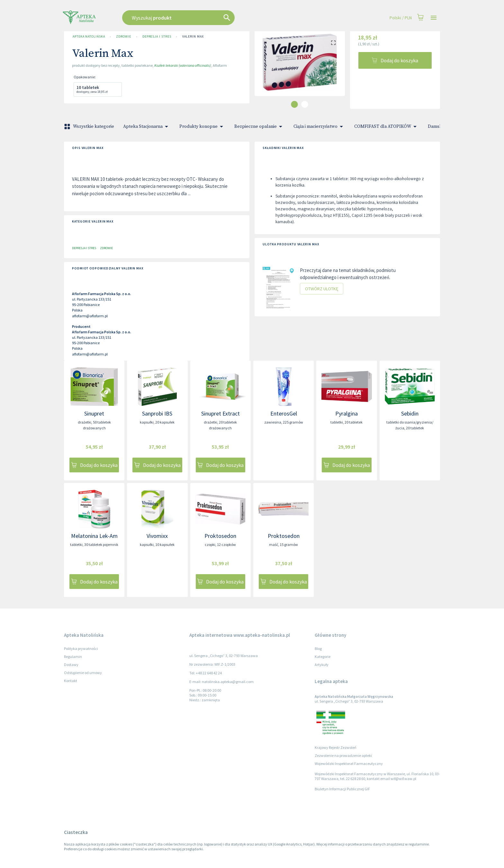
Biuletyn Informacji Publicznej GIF (342, 789)
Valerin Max (193, 37)
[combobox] (211, 18)
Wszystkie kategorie (90, 127)
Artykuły (322, 665)
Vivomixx (157, 536)
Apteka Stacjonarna (147, 127)
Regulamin (73, 657)
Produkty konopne (202, 127)
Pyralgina (346, 413)
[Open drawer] (434, 18)
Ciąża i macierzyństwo (319, 127)
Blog (318, 649)
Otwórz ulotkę (322, 289)
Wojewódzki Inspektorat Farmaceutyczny (349, 763)
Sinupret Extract (221, 413)
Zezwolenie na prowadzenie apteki (343, 755)
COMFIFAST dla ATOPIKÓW (387, 127)
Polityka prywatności (81, 649)
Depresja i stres (157, 37)
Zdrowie (123, 37)
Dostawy (71, 665)
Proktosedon (220, 536)
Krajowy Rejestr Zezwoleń (336, 747)
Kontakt (71, 681)
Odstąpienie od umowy (83, 673)
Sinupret (94, 413)
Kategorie (323, 657)
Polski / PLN (401, 18)
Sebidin (410, 413)
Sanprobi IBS (157, 413)
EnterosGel (284, 413)
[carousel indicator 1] (294, 104)
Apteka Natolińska (89, 37)
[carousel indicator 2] (305, 104)
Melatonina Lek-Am (94, 536)
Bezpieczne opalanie (259, 127)
